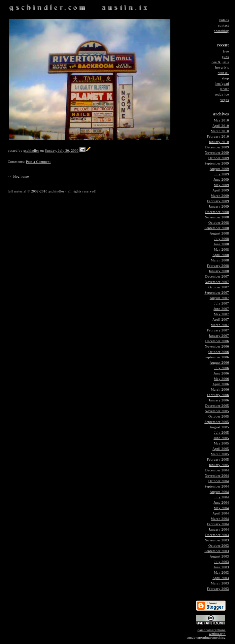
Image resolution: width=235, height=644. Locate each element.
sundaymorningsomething (206, 637)
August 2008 (219, 233)
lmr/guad (222, 84)
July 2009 (222, 174)
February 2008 (218, 266)
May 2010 (221, 120)
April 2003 (221, 578)
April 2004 (221, 513)
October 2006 (219, 352)
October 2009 (219, 158)
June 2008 (221, 244)
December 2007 (217, 276)
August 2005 (219, 427)
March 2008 (220, 260)
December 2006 (217, 341)
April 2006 (221, 384)
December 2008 (217, 212)
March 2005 (220, 454)
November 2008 (217, 217)
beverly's (222, 67)
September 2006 (217, 357)
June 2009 (221, 180)
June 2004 (221, 503)
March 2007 (220, 325)
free (226, 51)
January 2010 (219, 142)
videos (224, 20)
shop (225, 78)
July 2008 (222, 239)
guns (225, 57)
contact (223, 25)
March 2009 (220, 196)
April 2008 (221, 255)
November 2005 (217, 411)
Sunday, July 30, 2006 (62, 151)
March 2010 (220, 131)
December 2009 (217, 147)
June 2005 (221, 438)
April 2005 (221, 449)
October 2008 (219, 223)
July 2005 (222, 433)
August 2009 (219, 169)
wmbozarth (217, 634)
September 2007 (217, 293)
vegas (225, 100)
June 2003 (221, 567)
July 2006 (222, 368)
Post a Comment (38, 162)
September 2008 (217, 228)
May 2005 (221, 443)
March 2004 (220, 519)
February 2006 (218, 395)
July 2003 (222, 562)
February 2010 (218, 136)
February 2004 (218, 524)
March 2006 (220, 389)
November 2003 (217, 540)
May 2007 (221, 314)
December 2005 (217, 406)
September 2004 (217, 486)
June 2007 (221, 309)
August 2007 (219, 298)
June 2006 (221, 373)
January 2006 (219, 400)
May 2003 (221, 573)
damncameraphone (211, 630)
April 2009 (221, 190)
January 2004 (219, 529)
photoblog (221, 31)
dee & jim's (220, 62)
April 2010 (221, 126)
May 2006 (221, 379)
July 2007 (222, 303)
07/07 (225, 89)
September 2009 (217, 163)
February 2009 (218, 201)
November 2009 (217, 153)
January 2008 (219, 271)
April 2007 (221, 319)
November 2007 (217, 282)
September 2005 (217, 422)
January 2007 (219, 336)
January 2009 (219, 206)
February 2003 (218, 589)
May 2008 (221, 249)
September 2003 (217, 551)
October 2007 (219, 287)
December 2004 (217, 470)
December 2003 (217, 535)
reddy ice (222, 94)
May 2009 (221, 185)
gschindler (31, 151)
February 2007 (218, 330)
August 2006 (219, 363)
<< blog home (18, 176)
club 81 (223, 73)
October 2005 (219, 416)
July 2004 (222, 497)
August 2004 (219, 492)
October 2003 (219, 546)
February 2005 (218, 459)
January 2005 (219, 465)
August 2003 (219, 556)
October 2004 (219, 481)
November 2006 (217, 346)
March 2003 (220, 583)
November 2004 (217, 476)
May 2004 (221, 508)
